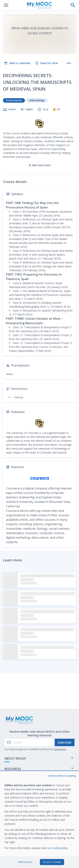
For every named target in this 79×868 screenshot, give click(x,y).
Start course (40, 861)
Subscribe (65, 743)
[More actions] (69, 63)
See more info (39, 165)
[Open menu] (6, 5)
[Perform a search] (73, 5)
